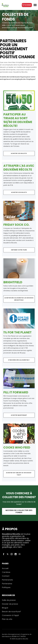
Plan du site (7, 619)
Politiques (6, 587)
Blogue (5, 608)
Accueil (5, 568)
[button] (35, 5)
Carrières (6, 572)
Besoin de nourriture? (11, 612)
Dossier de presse (10, 604)
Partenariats (7, 580)
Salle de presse (9, 600)
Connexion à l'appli (10, 615)
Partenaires (7, 584)
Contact (6, 576)
